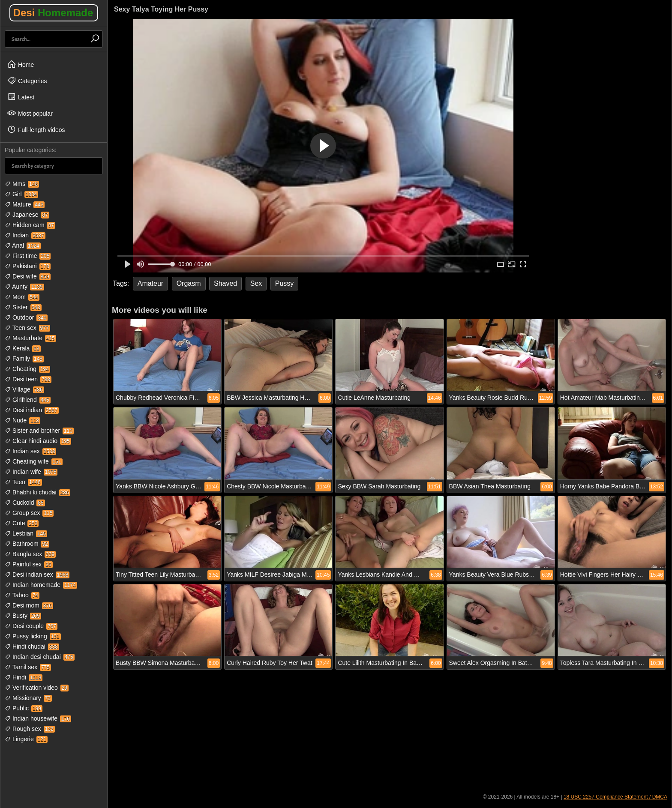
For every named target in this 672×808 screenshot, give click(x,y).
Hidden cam (30, 225)
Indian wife (31, 472)
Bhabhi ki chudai (37, 492)
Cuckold (25, 503)
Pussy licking (33, 636)
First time (28, 256)
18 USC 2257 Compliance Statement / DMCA (615, 797)
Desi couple (31, 626)
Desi (53, 13)
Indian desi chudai (40, 657)
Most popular (30, 113)
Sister (23, 307)
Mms (22, 184)
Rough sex (30, 729)
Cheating (27, 369)
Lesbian (26, 533)
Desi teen (28, 379)
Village (24, 389)
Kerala (23, 348)
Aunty (24, 287)
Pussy (285, 283)
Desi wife (28, 276)
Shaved (225, 283)
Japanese (27, 215)
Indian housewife (38, 718)
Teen (23, 482)
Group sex (29, 513)
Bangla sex (30, 554)
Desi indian (32, 410)
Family (24, 359)
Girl (21, 194)
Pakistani (28, 266)
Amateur (150, 283)
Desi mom (29, 605)
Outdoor (26, 317)
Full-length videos (36, 129)
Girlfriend (28, 400)
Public (24, 708)
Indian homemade (41, 585)
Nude (22, 420)
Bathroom (27, 544)
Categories (27, 81)
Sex (256, 283)
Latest (21, 97)
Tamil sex (28, 667)
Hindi (24, 677)
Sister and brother (39, 431)
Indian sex (30, 451)
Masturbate (30, 338)
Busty (23, 616)
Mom (22, 297)
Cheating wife (34, 461)
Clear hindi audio (38, 441)
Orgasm (189, 283)
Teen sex (27, 328)
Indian (25, 235)
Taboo (22, 595)
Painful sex (29, 564)
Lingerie (26, 739)
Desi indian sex (37, 575)
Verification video (37, 688)
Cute (22, 523)
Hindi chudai (32, 646)
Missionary (28, 698)
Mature (25, 204)
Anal (23, 245)
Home (20, 64)
